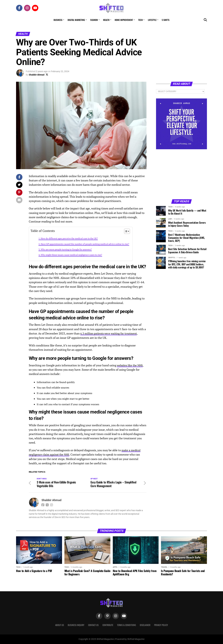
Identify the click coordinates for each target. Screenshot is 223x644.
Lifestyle (152, 20)
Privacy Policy (161, 625)
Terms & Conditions (127, 625)
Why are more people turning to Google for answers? (66, 249)
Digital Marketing (76, 20)
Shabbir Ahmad (37, 75)
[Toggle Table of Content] (125, 231)
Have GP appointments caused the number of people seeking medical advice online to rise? (85, 244)
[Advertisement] (181, 174)
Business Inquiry (76, 625)
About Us (60, 625)
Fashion (94, 20)
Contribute (108, 625)
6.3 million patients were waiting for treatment (110, 333)
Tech (140, 20)
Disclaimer (145, 625)
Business (58, 20)
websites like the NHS (131, 365)
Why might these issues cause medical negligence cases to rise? (71, 255)
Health (106, 20)
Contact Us (93, 625)
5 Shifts (166, 20)
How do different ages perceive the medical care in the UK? (69, 238)
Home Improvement (124, 20)
